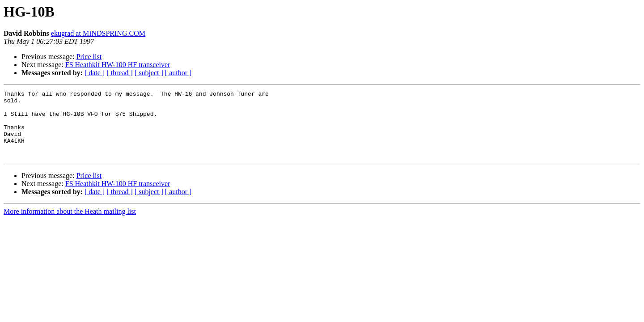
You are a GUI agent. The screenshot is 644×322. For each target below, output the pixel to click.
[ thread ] (120, 73)
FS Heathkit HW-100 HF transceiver (118, 65)
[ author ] (178, 73)
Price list (89, 57)
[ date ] (95, 73)
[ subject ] (149, 73)
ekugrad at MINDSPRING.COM (98, 33)
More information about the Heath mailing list (70, 225)
